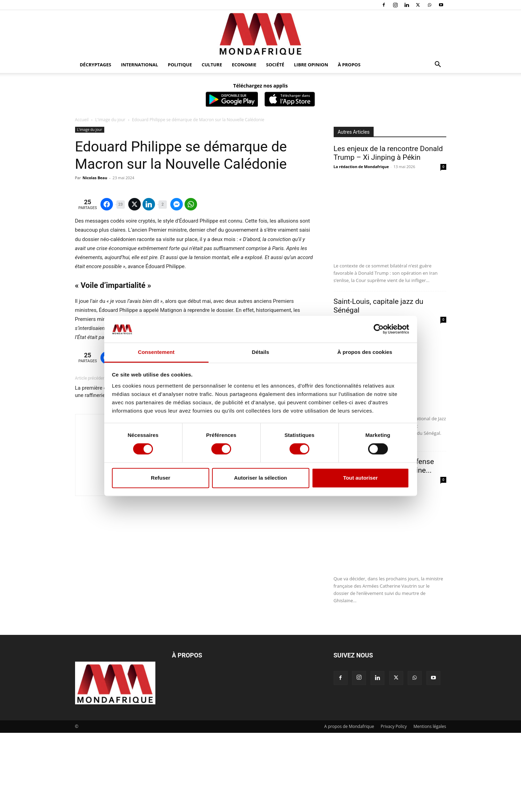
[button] (438, 65)
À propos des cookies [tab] (365, 352)
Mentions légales (430, 806)
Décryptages (96, 65)
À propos (349, 65)
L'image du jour (110, 120)
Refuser (161, 478)
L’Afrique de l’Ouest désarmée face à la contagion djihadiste (272, 562)
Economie (244, 65)
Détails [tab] (261, 352)
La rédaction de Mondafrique (361, 167)
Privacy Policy (394, 806)
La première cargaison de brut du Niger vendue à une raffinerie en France (131, 562)
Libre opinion (311, 65)
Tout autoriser (360, 478)
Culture (212, 65)
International (140, 65)
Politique (180, 65)
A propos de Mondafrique (349, 806)
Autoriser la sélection (260, 478)
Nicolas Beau (95, 178)
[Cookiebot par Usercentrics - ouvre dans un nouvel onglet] (379, 329)
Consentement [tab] (156, 352)
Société (275, 65)
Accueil (82, 120)
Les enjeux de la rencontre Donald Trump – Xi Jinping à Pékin (388, 153)
